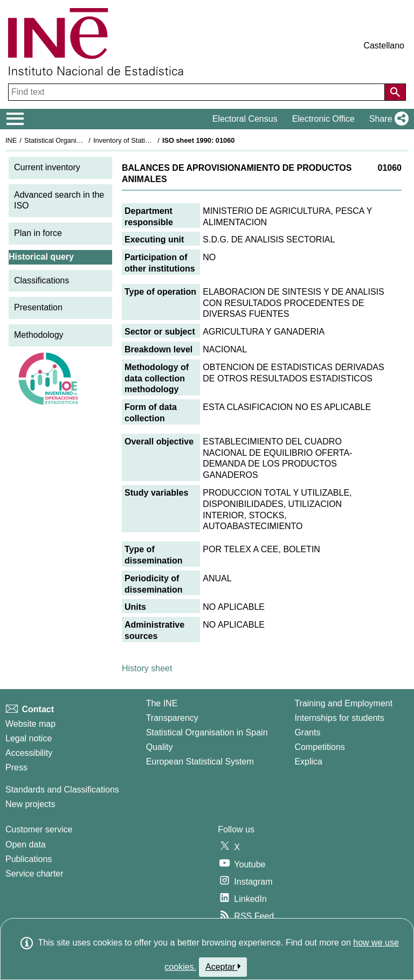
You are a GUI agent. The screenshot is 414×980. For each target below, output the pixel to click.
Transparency (172, 718)
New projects (30, 804)
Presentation (38, 307)
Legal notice (29, 738)
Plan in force (38, 233)
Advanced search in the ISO (59, 200)
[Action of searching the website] (395, 92)
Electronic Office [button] (323, 119)
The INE (162, 703)
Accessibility (29, 753)
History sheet (147, 668)
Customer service (39, 829)
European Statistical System (200, 762)
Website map (30, 724)
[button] (387, 119)
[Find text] (198, 92)
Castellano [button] (384, 46)
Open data (26, 845)
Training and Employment (343, 703)
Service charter (34, 874)
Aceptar (223, 967)
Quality (160, 747)
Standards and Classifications (62, 790)
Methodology (39, 335)
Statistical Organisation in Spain (73, 140)
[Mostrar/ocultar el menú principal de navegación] (15, 119)
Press (16, 767)
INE (11, 140)
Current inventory (47, 167)
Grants (307, 732)
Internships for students (339, 718)
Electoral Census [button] (245, 119)
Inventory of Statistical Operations (145, 140)
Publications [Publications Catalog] (29, 859)
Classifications (42, 280)
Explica (308, 762)
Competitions (319, 747)
